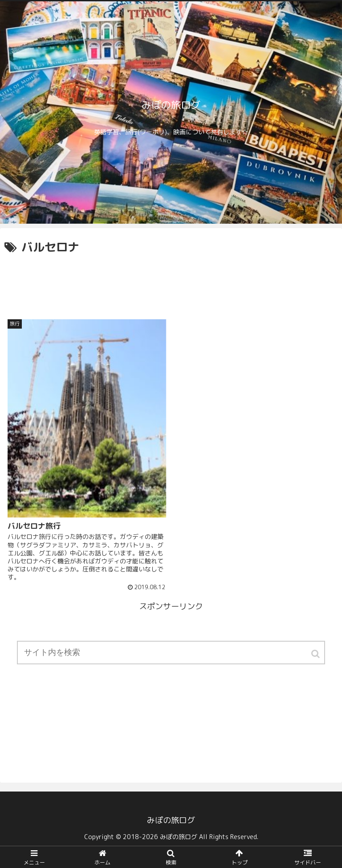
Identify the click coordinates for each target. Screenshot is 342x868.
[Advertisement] (171, 282)
